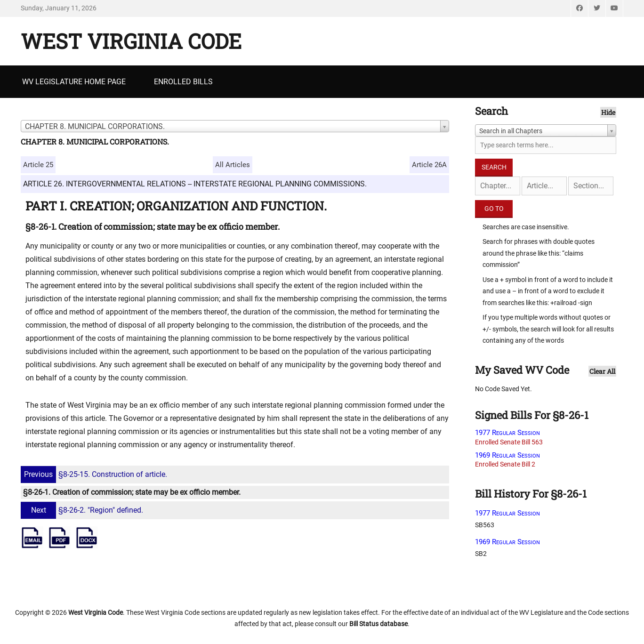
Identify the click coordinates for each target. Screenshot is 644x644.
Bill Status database (378, 624)
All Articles (233, 165)
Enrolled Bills (183, 82)
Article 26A (429, 165)
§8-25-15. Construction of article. (95, 474)
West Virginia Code (131, 41)
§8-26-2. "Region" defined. (83, 510)
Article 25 (38, 165)
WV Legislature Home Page (74, 82)
